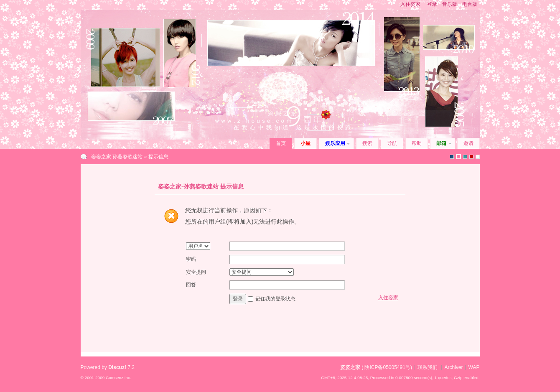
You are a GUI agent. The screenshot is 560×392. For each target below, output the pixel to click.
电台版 (470, 4)
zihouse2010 (458, 157)
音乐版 (450, 4)
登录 (432, 4)
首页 (281, 143)
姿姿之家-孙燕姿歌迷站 (117, 157)
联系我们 (428, 367)
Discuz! (117, 367)
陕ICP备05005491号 (387, 367)
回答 (191, 285)
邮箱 (441, 143)
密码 (191, 259)
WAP (474, 367)
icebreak (465, 157)
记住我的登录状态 (275, 299)
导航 (392, 143)
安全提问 (196, 272)
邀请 (468, 143)
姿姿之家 (350, 367)
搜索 (367, 143)
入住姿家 (410, 4)
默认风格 (452, 157)
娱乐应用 (335, 143)
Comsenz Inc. (118, 378)
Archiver (453, 367)
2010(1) (471, 157)
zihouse (478, 157)
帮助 (417, 143)
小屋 (305, 143)
